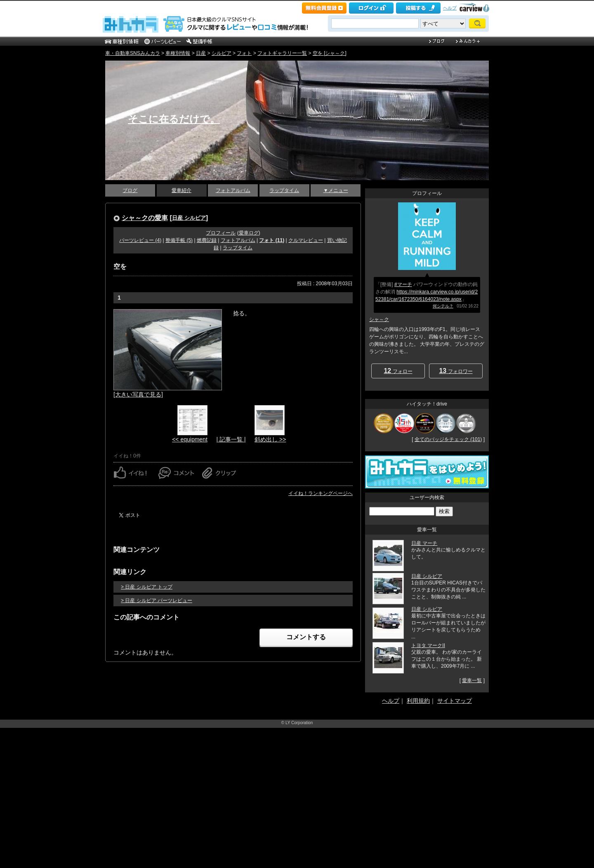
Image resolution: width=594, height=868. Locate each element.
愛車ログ (249, 233)
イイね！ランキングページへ (321, 493)
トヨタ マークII (428, 645)
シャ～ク (379, 319)
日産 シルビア (189, 218)
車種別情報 (178, 53)
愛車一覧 (472, 680)
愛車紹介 (181, 190)
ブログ (130, 190)
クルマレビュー (306, 240)
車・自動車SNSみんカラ (133, 53)
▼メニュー (336, 190)
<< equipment (190, 439)
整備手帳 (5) (179, 240)
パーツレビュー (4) (140, 240)
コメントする (306, 637)
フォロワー (456, 371)
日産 (201, 53)
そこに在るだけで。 (174, 119)
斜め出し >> (270, 439)
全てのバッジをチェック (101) (448, 439)
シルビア (222, 53)
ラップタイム (284, 190)
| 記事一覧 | (231, 439)
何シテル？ (443, 306)
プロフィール (221, 233)
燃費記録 (207, 240)
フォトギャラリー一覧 (282, 53)
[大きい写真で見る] (138, 394)
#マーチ (403, 284)
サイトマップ (455, 701)
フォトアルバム (233, 190)
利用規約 (418, 701)
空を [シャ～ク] (330, 53)
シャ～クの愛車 (145, 218)
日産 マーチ (424, 543)
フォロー (398, 371)
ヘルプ (450, 8)
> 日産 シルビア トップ (147, 587)
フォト (244, 53)
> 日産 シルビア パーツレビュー (157, 601)
